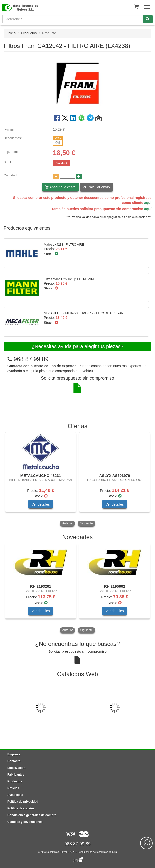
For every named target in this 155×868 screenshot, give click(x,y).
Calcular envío (96, 187)
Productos (29, 33)
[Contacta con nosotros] (146, 843)
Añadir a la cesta (60, 187)
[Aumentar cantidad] (79, 176)
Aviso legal (15, 795)
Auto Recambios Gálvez (54, 852)
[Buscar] (148, 19)
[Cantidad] (67, 176)
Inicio (12, 33)
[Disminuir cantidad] (56, 176)
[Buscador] (73, 19)
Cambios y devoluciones (25, 822)
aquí (148, 203)
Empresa (14, 754)
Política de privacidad (23, 802)
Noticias (13, 788)
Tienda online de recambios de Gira (97, 852)
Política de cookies (21, 808)
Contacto (14, 761)
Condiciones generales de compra (32, 815)
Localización (16, 768)
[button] (98, 119)
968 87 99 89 (31, 359)
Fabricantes (16, 775)
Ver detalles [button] (41, 504)
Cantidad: (11, 175)
